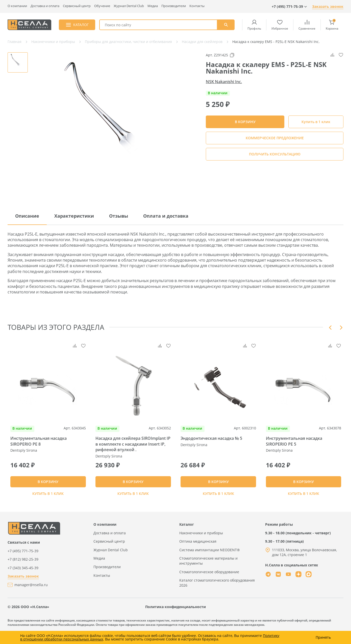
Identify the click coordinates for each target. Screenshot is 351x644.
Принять (323, 637)
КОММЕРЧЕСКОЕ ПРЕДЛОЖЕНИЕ (275, 138)
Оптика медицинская (198, 552)
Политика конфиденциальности (175, 618)
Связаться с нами (24, 553)
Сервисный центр (77, 6)
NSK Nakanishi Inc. (224, 82)
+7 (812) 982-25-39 (23, 570)
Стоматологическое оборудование (209, 583)
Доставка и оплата (45, 6)
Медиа (153, 6)
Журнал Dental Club (129, 6)
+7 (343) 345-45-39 (23, 579)
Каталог (187, 535)
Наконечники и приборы (201, 544)
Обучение (102, 6)
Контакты (197, 6)
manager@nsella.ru (31, 596)
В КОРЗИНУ (48, 490)
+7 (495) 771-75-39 (23, 562)
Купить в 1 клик (316, 122)
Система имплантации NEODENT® (210, 561)
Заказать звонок (328, 6)
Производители (174, 6)
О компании (17, 6)
